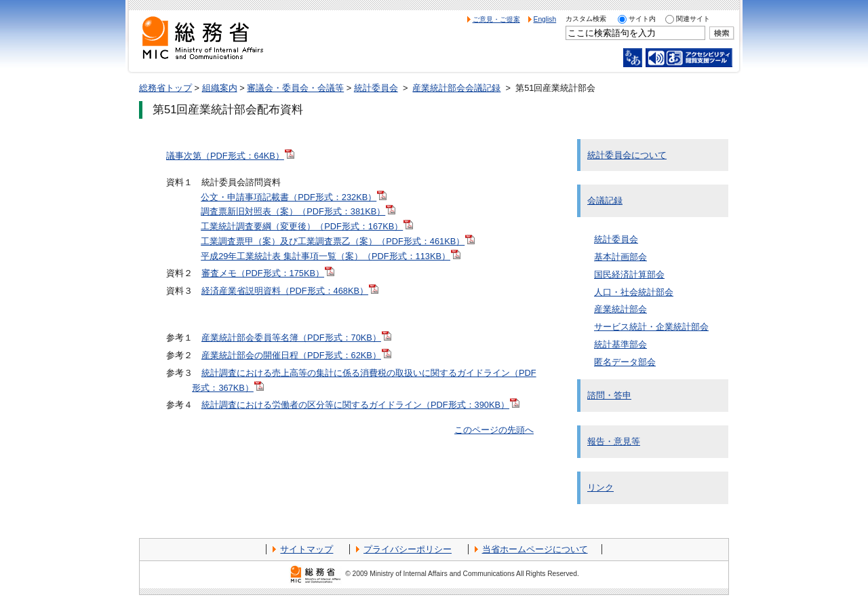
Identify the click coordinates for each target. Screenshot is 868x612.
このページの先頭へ (494, 430)
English (545, 19)
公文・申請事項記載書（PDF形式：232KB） (294, 197)
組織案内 (220, 88)
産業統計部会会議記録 (456, 88)
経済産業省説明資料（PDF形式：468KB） (290, 291)
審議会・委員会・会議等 (295, 88)
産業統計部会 (620, 309)
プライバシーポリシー (408, 549)
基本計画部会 (620, 257)
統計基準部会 (620, 344)
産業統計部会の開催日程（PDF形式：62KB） (296, 355)
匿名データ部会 (625, 362)
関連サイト (693, 19)
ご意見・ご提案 (496, 19)
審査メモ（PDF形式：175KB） (268, 273)
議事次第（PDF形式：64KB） (230, 156)
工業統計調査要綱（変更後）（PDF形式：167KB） (307, 226)
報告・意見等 (614, 441)
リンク (600, 487)
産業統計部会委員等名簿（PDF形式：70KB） (296, 338)
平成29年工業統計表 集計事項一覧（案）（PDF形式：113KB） (331, 256)
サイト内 (642, 19)
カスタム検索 (586, 19)
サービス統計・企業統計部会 (651, 327)
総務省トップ (165, 88)
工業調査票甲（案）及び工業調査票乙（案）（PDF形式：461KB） (338, 241)
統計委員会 (376, 88)
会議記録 (605, 200)
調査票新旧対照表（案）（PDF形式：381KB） (298, 211)
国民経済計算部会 (629, 274)
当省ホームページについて (535, 549)
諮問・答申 (609, 395)
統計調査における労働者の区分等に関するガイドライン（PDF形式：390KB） (360, 405)
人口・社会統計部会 (634, 292)
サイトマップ (307, 549)
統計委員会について (627, 155)
